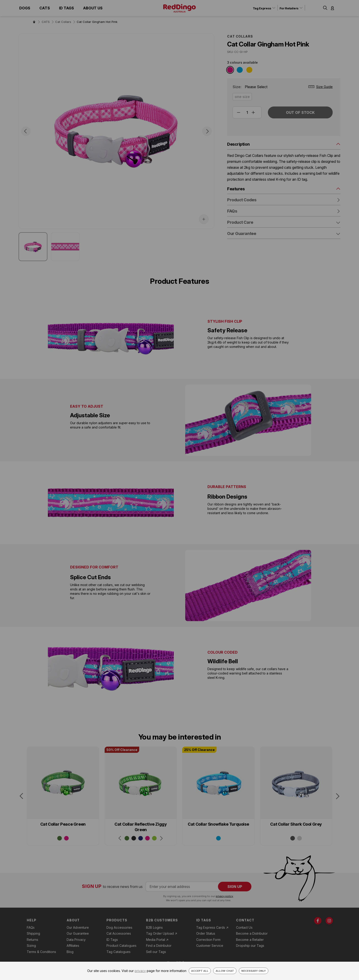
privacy (140, 971)
